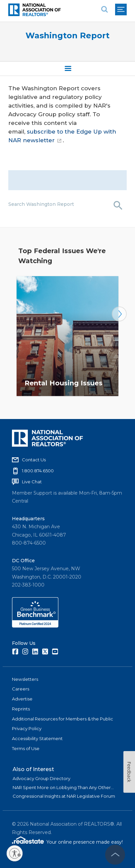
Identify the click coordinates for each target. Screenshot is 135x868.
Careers (21, 689)
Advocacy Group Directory (41, 778)
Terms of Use (26, 748)
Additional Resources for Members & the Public (63, 719)
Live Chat (32, 482)
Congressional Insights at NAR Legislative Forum (64, 796)
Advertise (22, 699)
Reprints (21, 709)
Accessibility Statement (37, 738)
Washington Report (67, 35)
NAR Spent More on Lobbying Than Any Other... (63, 787)
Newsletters (25, 679)
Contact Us (34, 460)
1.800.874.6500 (38, 471)
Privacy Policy (27, 728)
